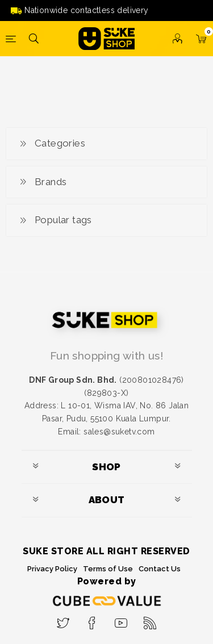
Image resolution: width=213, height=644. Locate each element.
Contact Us (160, 569)
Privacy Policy (52, 569)
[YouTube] (121, 620)
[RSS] (150, 620)
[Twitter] (63, 620)
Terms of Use (108, 569)
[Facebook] (92, 620)
